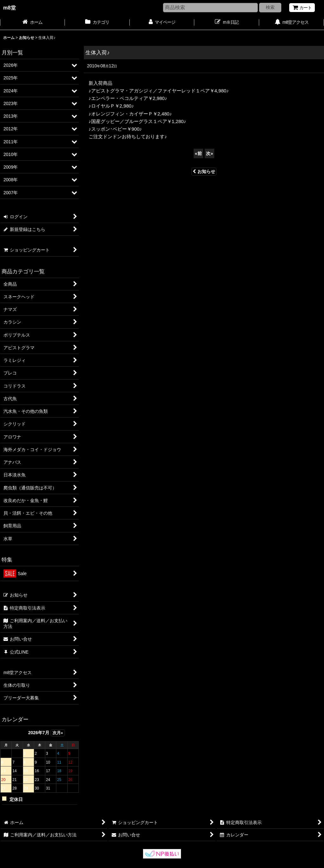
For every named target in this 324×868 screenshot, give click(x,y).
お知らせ (204, 171)
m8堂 (9, 8)
